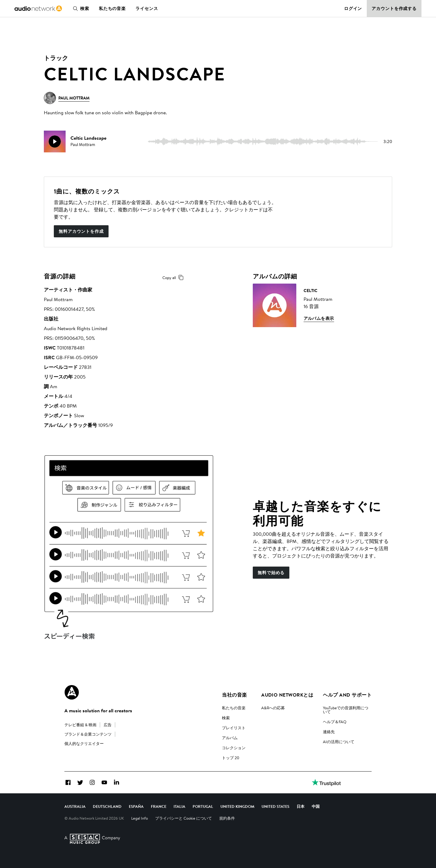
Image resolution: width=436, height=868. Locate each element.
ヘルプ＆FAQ (335, 722)
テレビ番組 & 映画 (80, 725)
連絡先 (329, 732)
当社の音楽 (234, 695)
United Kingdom (237, 806)
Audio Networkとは (287, 695)
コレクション (234, 748)
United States (275, 806)
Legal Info (140, 818)
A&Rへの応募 (273, 708)
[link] (38, 8)
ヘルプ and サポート (347, 695)
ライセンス (147, 8)
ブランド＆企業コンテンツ (88, 734)
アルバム (230, 738)
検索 (80, 8)
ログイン (353, 8)
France (159, 806)
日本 (301, 806)
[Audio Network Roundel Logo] (72, 692)
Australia (75, 806)
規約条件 (227, 818)
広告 (108, 725)
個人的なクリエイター (84, 743)
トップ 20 (231, 758)
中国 (316, 806)
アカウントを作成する (394, 8)
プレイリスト (234, 728)
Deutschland (107, 806)
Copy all (174, 278)
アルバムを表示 (319, 318)
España (136, 806)
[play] (55, 141)
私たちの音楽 (112, 8)
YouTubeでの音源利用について (346, 710)
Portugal (203, 806)
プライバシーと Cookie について (184, 818)
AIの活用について (339, 742)
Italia (179, 806)
